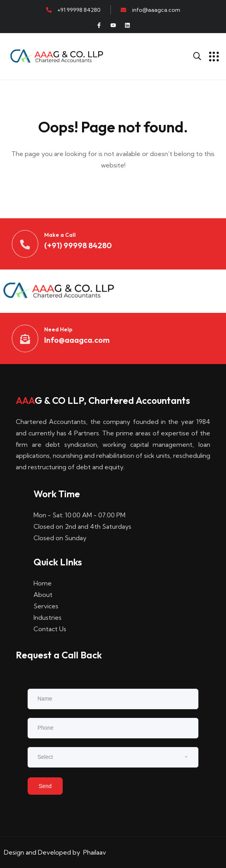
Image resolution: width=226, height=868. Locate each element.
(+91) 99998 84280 (78, 245)
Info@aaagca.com (77, 340)
